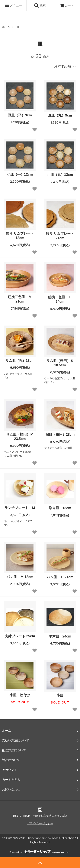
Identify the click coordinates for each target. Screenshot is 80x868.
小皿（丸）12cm (60, 175)
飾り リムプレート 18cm (21, 236)
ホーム (6, 27)
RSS (16, 816)
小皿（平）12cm (20, 174)
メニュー (13, 5)
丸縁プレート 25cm (20, 636)
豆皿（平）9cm (20, 115)
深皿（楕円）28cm (60, 435)
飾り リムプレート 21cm (61, 236)
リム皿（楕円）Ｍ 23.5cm (20, 437)
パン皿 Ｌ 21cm (60, 577)
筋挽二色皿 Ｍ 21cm (20, 299)
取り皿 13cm (62, 508)
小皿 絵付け (20, 695)
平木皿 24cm (60, 636)
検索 (40, 5)
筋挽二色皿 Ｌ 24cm (60, 299)
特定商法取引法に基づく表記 (50, 816)
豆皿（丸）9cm (60, 115)
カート (67, 5)
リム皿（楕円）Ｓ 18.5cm (60, 363)
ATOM (27, 816)
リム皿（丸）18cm (20, 361)
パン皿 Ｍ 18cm (20, 577)
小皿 (60, 695)
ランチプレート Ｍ (20, 508)
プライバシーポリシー (40, 823)
